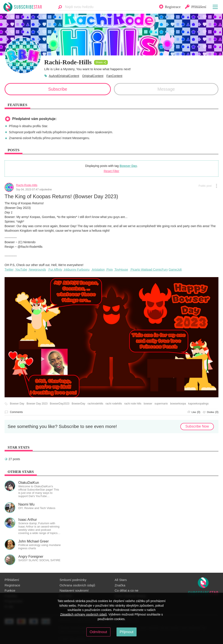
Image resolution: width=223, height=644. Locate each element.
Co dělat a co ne (126, 590)
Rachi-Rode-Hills (27, 185)
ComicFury (160, 270)
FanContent (114, 76)
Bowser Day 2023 (37, 404)
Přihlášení (12, 580)
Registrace (12, 585)
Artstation (98, 270)
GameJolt (175, 270)
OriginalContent (93, 76)
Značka (120, 585)
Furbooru (83, 270)
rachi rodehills (114, 404)
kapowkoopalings (198, 404)
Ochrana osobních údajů (77, 585)
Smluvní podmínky (73, 580)
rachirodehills (95, 404)
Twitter (9, 270)
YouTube (21, 270)
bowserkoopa (178, 404)
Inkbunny (70, 270)
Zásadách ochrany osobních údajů (83, 614)
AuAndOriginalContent (64, 76)
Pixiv (109, 270)
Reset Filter (111, 171)
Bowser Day (128, 166)
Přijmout (127, 632)
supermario (161, 404)
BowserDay (78, 404)
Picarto (135, 270)
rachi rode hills (133, 404)
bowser (148, 404)
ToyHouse (121, 270)
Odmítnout (98, 632)
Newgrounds (37, 270)
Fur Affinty (55, 270)
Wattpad (146, 270)
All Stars (121, 580)
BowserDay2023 (60, 404)
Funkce (10, 590)
